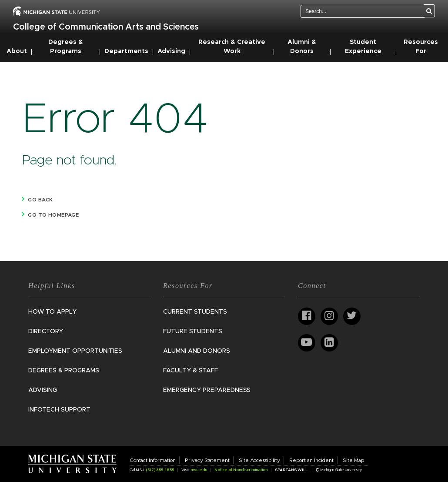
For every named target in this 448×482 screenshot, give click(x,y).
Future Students (193, 331)
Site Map (353, 460)
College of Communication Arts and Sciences (106, 27)
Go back (40, 200)
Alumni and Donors (197, 351)
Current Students (195, 312)
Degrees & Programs (66, 47)
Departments (126, 51)
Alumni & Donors (302, 47)
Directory (46, 331)
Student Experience (363, 47)
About (17, 51)
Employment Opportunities (75, 351)
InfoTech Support (59, 410)
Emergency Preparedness (207, 390)
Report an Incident (311, 460)
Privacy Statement (207, 460)
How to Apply (52, 312)
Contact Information (153, 460)
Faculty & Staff (191, 371)
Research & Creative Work (232, 47)
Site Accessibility (259, 460)
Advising (171, 51)
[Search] (429, 11)
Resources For (421, 47)
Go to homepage (53, 215)
